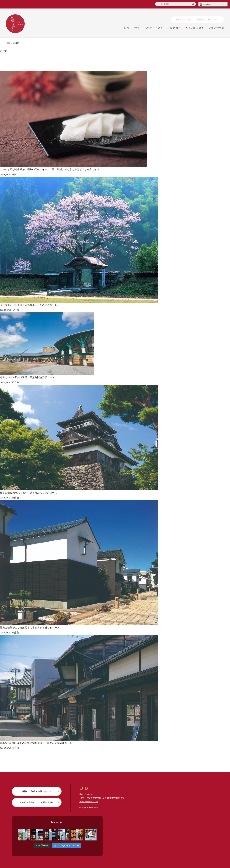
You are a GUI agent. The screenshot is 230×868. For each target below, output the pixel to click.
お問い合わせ (216, 28)
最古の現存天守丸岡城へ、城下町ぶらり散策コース (29, 493)
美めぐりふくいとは (184, 19)
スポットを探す (154, 28)
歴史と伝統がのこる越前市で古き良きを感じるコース (30, 628)
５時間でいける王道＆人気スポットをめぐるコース (29, 305)
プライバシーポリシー (89, 801)
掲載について (213, 19)
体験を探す (174, 28)
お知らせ (200, 19)
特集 (137, 28)
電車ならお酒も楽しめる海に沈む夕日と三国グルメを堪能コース (36, 743)
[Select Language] (213, 4)
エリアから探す (194, 28)
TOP (127, 28)
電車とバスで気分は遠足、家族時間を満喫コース (27, 377)
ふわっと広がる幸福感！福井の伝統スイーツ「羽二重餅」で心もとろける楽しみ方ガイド (50, 169)
